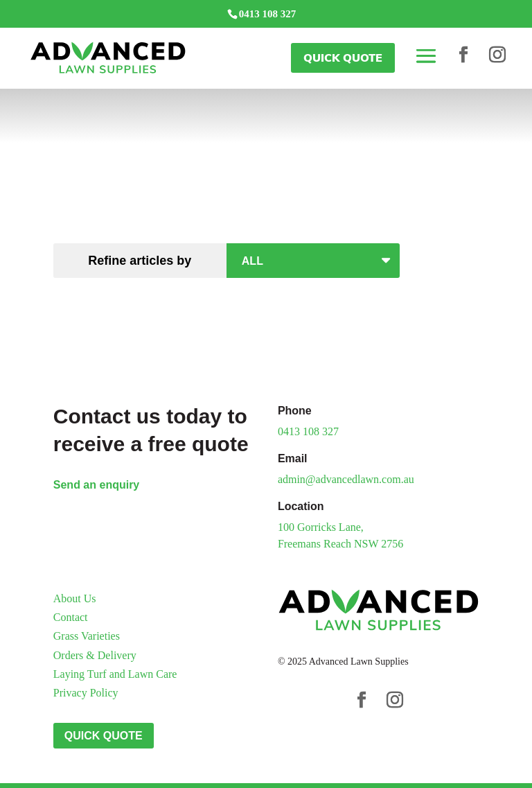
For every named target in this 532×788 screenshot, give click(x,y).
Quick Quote (343, 58)
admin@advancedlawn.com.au (346, 479)
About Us (75, 598)
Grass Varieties (87, 636)
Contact (71, 617)
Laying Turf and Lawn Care (115, 674)
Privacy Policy (86, 693)
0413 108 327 (308, 431)
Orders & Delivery (95, 655)
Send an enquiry (96, 485)
